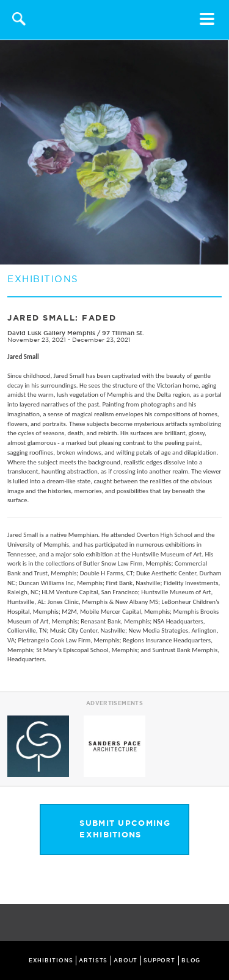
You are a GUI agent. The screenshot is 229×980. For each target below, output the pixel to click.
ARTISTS (93, 960)
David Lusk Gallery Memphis (52, 333)
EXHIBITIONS (51, 960)
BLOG (191, 960)
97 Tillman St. (123, 333)
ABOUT (126, 960)
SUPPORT (159, 960)
